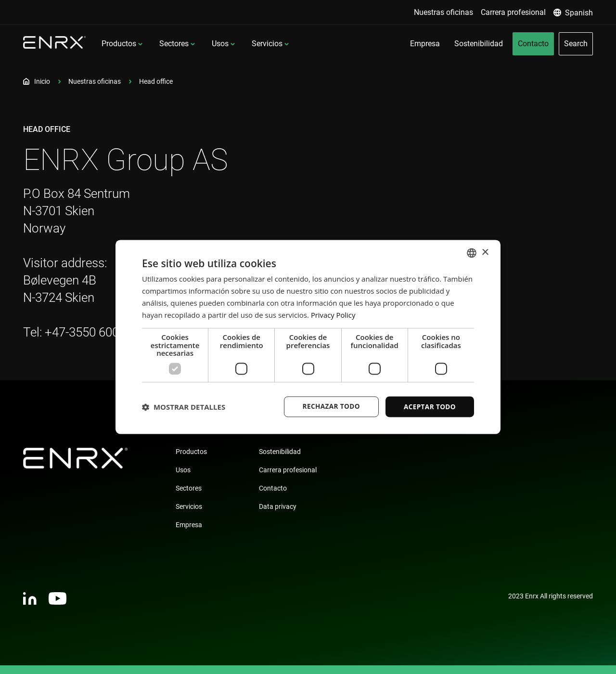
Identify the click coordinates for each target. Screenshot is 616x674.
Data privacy (278, 506)
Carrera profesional (288, 470)
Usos (220, 44)
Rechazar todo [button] (329, 407)
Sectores (174, 44)
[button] (184, 407)
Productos (119, 44)
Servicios (267, 44)
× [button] (485, 252)
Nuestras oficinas (95, 81)
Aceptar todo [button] (429, 407)
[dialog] (308, 337)
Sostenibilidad (280, 452)
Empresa (189, 525)
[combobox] (472, 253)
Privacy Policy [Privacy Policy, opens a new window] (334, 314)
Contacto (273, 488)
